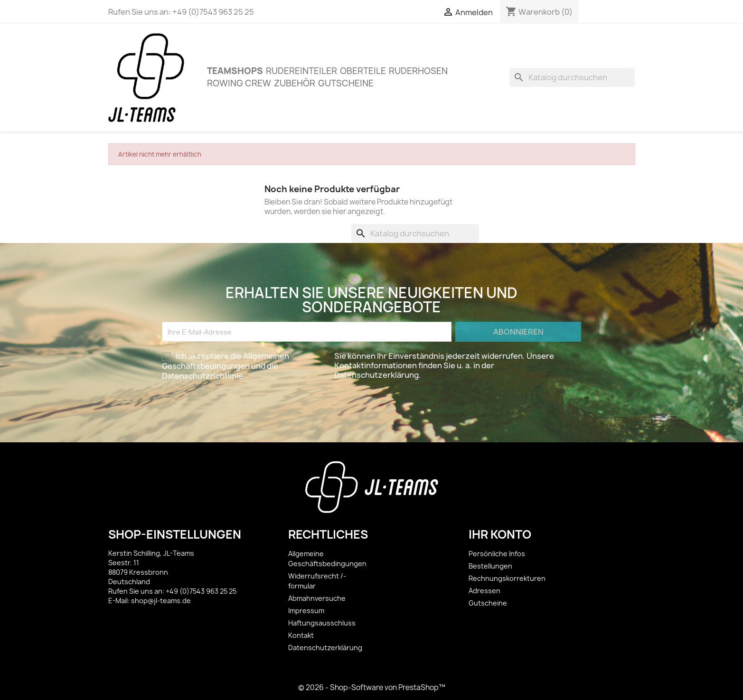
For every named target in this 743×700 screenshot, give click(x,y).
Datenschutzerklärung (325, 648)
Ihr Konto (500, 534)
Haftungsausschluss (322, 623)
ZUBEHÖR (295, 83)
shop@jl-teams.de (161, 601)
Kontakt (301, 635)
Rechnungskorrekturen (507, 578)
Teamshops (235, 71)
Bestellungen (490, 566)
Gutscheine (346, 83)
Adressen (484, 591)
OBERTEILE (363, 71)
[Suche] (572, 77)
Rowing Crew (239, 83)
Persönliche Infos (497, 554)
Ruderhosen (418, 71)
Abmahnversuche (317, 598)
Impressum (306, 611)
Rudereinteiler (301, 71)
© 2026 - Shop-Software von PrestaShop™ (372, 687)
